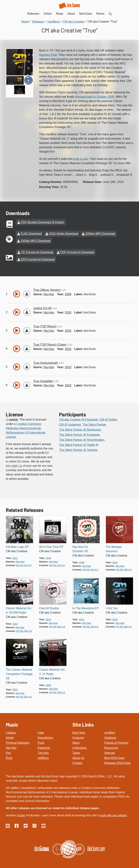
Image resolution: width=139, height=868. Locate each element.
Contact (77, 760)
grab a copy (81, 159)
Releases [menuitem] (33, 14)
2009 (48, 682)
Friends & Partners (116, 740)
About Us (78, 755)
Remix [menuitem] (100, 14)
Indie (41, 730)
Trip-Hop (43, 750)
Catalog (11, 730)
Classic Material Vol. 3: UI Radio (52, 669)
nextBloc (110, 730)
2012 (82, 616)
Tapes (76, 750)
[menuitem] (110, 14)
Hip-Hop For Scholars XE (80, 546)
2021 (15, 555)
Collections (79, 745)
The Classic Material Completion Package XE (19, 671)
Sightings (110, 735)
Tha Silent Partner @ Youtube (78, 447)
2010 (68, 309)
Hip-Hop (11, 745)
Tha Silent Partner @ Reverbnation (82, 437)
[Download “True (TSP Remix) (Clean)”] (27, 346)
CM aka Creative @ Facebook (78, 416)
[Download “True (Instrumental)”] (27, 364)
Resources (111, 745)
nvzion (21, 812)
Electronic (44, 745)
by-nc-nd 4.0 (124, 567)
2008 (68, 291)
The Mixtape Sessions (114, 546)
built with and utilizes (114, 812)
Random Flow (48, 55)
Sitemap (110, 750)
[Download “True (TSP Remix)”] (27, 327)
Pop (8, 750)
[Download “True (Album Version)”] (27, 291)
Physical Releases (18, 740)
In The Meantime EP (86, 605)
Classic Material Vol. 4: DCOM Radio (19, 607)
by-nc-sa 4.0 (24, 562)
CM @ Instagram (70, 422)
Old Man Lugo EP (17, 544)
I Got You (112, 605)
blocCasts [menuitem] (86, 14)
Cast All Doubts (49, 605)
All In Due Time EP (51, 544)
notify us (17, 463)
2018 (82, 559)
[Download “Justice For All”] (27, 309)
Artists (10, 735)
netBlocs (43, 755)
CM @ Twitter (108, 416)
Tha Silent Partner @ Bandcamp (80, 427)
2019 (48, 555)
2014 (115, 559)
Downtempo (45, 735)
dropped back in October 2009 (95, 97)
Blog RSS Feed (114, 755)
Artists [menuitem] (48, 14)
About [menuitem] (71, 14)
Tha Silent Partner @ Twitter (77, 442)
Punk (41, 740)
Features (78, 735)
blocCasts (79, 730)
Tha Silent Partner (94, 422)
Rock (9, 755)
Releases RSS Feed (117, 760)
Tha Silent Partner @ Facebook (79, 432)
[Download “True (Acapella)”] (27, 382)
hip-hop (49, 291)
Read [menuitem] (60, 14)
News (76, 740)
